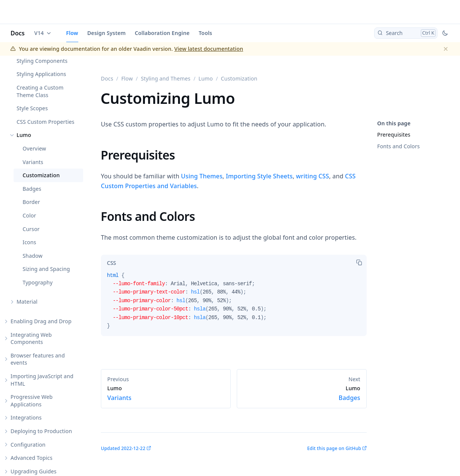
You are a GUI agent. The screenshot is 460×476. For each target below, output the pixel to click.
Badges (32, 189)
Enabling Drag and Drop (41, 321)
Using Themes (202, 176)
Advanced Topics (31, 458)
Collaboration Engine (162, 33)
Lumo (24, 135)
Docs (18, 33)
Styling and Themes (166, 78)
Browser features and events (38, 359)
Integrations (26, 417)
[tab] (111, 263)
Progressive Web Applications (32, 401)
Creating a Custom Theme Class (40, 91)
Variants (33, 162)
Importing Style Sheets (259, 176)
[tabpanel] (234, 304)
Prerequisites (394, 135)
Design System (107, 33)
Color (29, 215)
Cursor (31, 229)
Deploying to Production (41, 431)
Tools (206, 33)
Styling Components (42, 61)
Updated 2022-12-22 (123, 448)
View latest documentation (209, 49)
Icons (29, 242)
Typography (38, 282)
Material (27, 302)
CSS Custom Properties (46, 122)
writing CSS (312, 176)
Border (31, 202)
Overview (34, 148)
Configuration (28, 445)
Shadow (33, 256)
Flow (72, 33)
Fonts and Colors (398, 146)
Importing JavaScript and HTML (42, 380)
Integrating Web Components (31, 338)
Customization (41, 175)
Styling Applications (41, 74)
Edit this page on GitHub (334, 448)
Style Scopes (32, 108)
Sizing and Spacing (46, 269)
